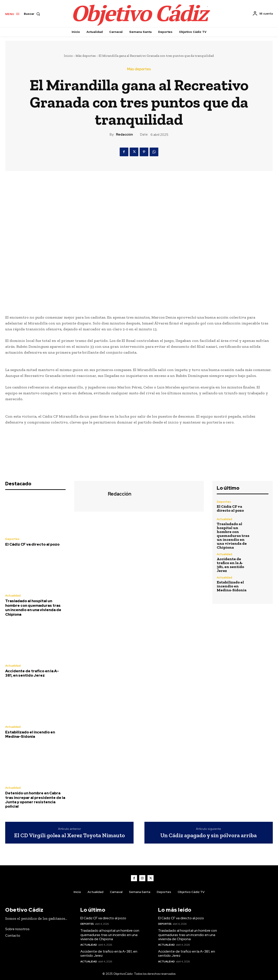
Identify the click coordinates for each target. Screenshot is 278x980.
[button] (33, 14)
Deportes (12, 539)
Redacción (124, 134)
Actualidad (13, 596)
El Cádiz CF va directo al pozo (32, 544)
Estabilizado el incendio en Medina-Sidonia (30, 734)
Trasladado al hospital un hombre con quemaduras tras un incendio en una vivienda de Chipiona (33, 608)
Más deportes (86, 56)
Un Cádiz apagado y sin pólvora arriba (208, 835)
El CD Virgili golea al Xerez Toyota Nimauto (69, 835)
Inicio (68, 56)
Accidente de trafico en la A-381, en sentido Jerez (32, 673)
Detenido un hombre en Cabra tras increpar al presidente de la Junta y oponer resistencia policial (35, 800)
